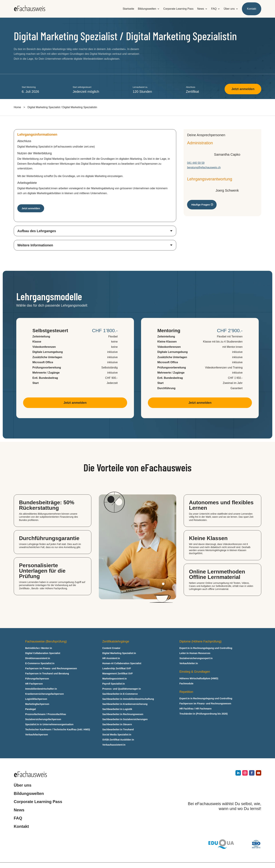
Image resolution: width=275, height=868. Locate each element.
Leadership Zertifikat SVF (117, 669)
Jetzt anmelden (242, 89)
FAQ (214, 9)
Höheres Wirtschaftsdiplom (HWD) (199, 679)
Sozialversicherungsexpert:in (196, 659)
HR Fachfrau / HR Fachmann (195, 709)
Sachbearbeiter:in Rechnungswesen (123, 715)
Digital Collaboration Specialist (43, 654)
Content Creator (111, 649)
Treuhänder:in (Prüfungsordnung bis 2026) (204, 714)
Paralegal (31, 710)
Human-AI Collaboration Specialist (122, 664)
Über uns (229, 9)
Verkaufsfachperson (37, 735)
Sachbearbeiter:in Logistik (117, 710)
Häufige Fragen (201, 205)
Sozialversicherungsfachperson (43, 720)
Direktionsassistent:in (38, 659)
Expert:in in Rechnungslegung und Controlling (206, 649)
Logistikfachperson (36, 700)
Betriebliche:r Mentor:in (39, 649)
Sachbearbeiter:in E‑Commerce (120, 695)
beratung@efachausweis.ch (204, 168)
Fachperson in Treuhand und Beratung (47, 674)
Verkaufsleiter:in (189, 664)
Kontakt (252, 9)
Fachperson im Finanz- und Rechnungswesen (51, 669)
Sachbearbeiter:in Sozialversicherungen (125, 720)
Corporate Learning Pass (178, 9)
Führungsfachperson (37, 679)
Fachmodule (186, 684)
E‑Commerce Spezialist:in (40, 664)
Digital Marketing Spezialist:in (119, 654)
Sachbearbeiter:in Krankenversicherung (125, 705)
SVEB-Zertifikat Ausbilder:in (118, 740)
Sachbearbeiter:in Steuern (117, 725)
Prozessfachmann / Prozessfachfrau (46, 715)
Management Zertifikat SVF (118, 674)
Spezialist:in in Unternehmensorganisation (49, 725)
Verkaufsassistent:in (114, 745)
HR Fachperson (34, 684)
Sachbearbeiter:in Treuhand (118, 730)
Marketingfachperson (37, 705)
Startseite (129, 9)
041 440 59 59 (196, 163)
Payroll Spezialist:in (114, 684)
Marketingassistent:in (115, 679)
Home (17, 108)
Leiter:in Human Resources (195, 654)
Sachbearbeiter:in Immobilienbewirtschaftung (128, 700)
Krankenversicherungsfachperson (45, 695)
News (201, 9)
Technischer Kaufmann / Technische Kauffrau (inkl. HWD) (58, 730)
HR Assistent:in (111, 659)
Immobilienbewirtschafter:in (41, 690)
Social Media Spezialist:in (117, 735)
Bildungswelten (147, 9)
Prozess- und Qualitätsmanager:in (122, 690)
